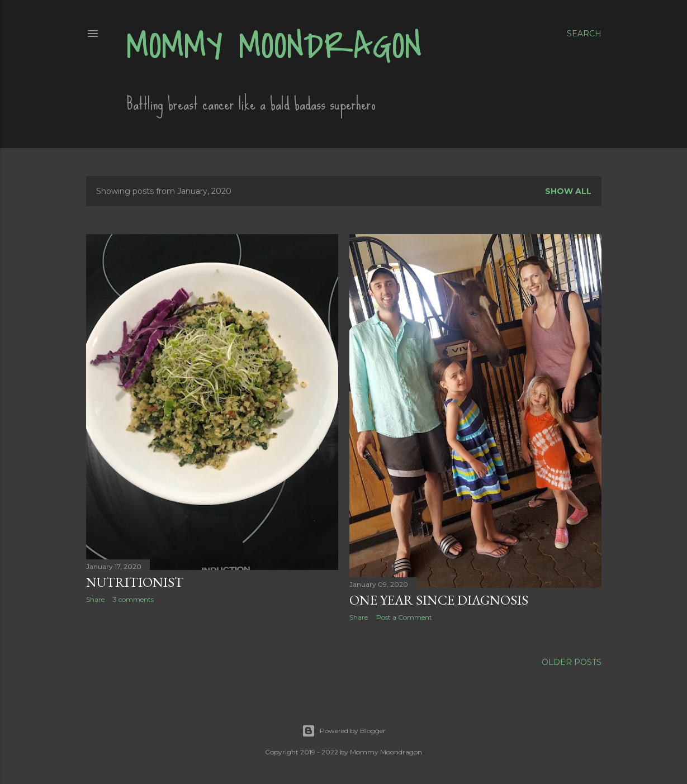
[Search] (584, 34)
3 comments (133, 599)
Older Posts (572, 662)
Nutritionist (135, 582)
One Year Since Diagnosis (439, 600)
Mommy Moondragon (274, 46)
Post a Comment (404, 617)
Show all (568, 191)
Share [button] (95, 599)
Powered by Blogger (344, 731)
